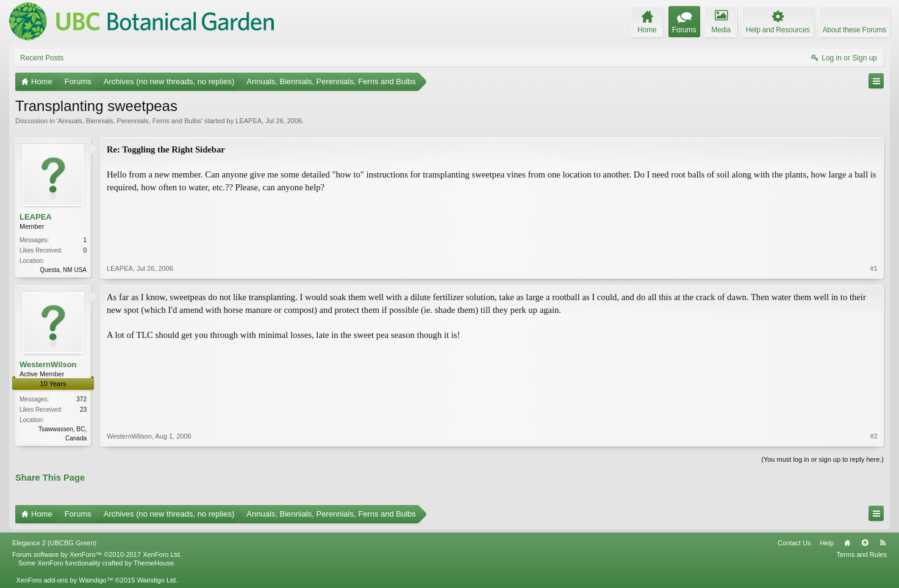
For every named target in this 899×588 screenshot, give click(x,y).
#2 (874, 436)
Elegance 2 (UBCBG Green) (54, 543)
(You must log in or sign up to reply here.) (822, 459)
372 (81, 399)
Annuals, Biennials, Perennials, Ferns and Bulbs (130, 121)
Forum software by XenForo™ (97, 554)
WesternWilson (48, 364)
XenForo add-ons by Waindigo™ (64, 580)
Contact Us (794, 543)
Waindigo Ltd (156, 580)
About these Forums (854, 30)
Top (865, 543)
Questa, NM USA (63, 270)
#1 (874, 268)
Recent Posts (42, 58)
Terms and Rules (861, 554)
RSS (883, 543)
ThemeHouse (154, 563)
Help (827, 543)
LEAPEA (249, 121)
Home (847, 543)
